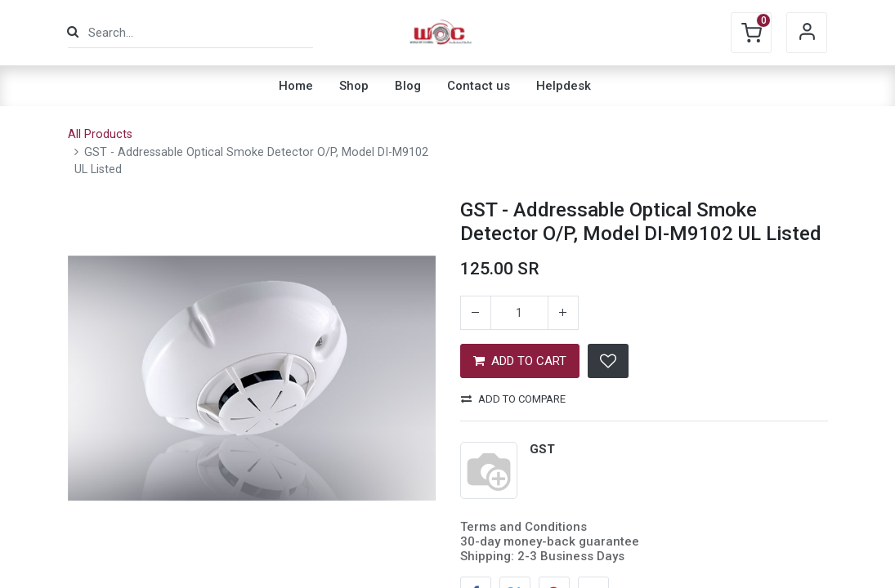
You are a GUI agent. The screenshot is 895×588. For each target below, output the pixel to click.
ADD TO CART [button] (520, 361)
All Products (100, 134)
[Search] (73, 32)
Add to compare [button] (513, 399)
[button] (608, 361)
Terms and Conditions (524, 527)
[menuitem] (296, 86)
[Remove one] (476, 313)
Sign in (807, 33)
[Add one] (563, 313)
